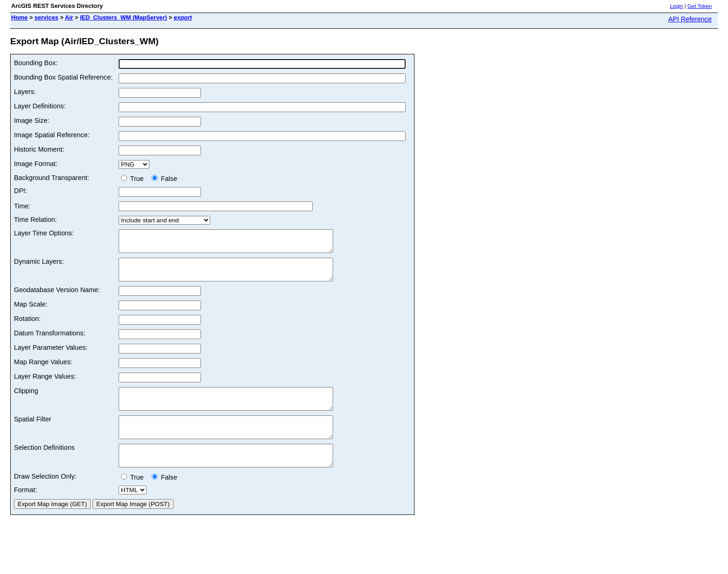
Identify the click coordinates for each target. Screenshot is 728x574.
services (46, 17)
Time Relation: (35, 220)
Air (69, 17)
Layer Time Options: (44, 233)
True (134, 179)
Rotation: (27, 327)
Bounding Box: (36, 63)
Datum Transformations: (50, 341)
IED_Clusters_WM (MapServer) (124, 17)
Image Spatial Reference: (52, 135)
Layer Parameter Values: (51, 356)
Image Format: (36, 164)
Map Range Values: (43, 370)
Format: (26, 511)
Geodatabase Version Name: (57, 298)
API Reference (690, 19)
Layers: (25, 92)
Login (676, 6)
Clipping (26, 399)
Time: (22, 206)
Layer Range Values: (45, 385)
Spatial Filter (33, 432)
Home (20, 17)
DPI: (20, 191)
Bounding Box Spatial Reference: (63, 77)
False (164, 179)
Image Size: (32, 120)
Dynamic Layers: (39, 266)
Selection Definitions (44, 464)
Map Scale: (31, 313)
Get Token (700, 6)
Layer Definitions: (40, 106)
